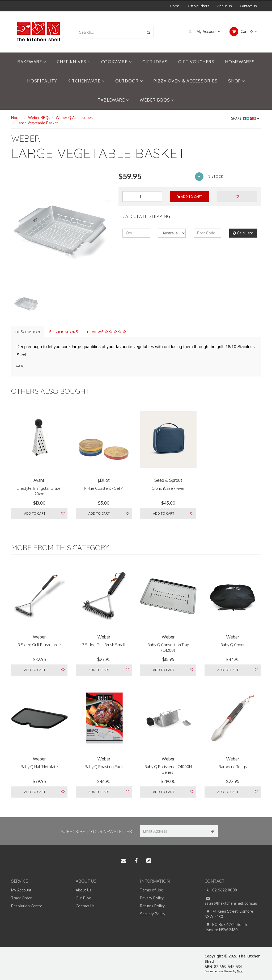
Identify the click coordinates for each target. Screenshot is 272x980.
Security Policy (153, 914)
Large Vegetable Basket (37, 123)
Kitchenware (86, 81)
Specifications (64, 332)
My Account (203, 32)
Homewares (240, 62)
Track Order (21, 898)
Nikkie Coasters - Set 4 (104, 488)
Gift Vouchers (199, 6)
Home (175, 6)
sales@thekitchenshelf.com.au (231, 900)
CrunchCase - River (168, 488)
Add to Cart (190, 197)
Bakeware (32, 62)
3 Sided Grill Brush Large (39, 645)
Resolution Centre (27, 906)
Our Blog (84, 898)
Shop (237, 81)
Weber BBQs (157, 100)
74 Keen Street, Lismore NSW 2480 (229, 914)
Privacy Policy (152, 898)
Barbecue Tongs (233, 767)
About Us (225, 6)
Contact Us (248, 6)
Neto (240, 971)
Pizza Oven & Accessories (186, 81)
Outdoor (129, 81)
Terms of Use (152, 890)
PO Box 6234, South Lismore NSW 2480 (226, 927)
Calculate (243, 233)
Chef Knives (74, 62)
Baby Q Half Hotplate (39, 767)
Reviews (107, 332)
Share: (245, 118)
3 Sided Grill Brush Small (104, 645)
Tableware (113, 100)
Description (28, 332)
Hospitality (42, 81)
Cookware (116, 62)
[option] (61, 230)
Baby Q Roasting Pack (104, 767)
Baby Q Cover (233, 645)
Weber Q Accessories (74, 118)
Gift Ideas (155, 62)
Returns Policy (152, 906)
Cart (243, 32)
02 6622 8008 (221, 890)
